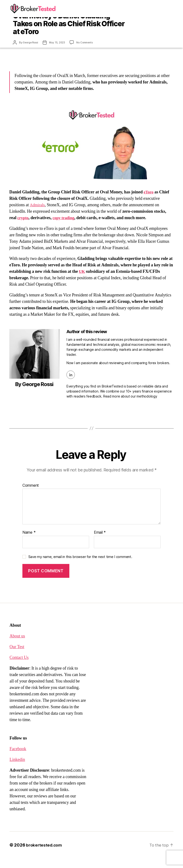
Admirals (38, 214)
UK (82, 281)
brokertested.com (45, 855)
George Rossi (32, 52)
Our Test (17, 656)
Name (29, 542)
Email (100, 542)
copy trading (65, 227)
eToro (149, 202)
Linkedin (17, 769)
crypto (23, 227)
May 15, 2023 (60, 52)
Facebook (18, 758)
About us (17, 646)
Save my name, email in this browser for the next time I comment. (80, 566)
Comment (31, 495)
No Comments (89, 52)
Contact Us (19, 667)
